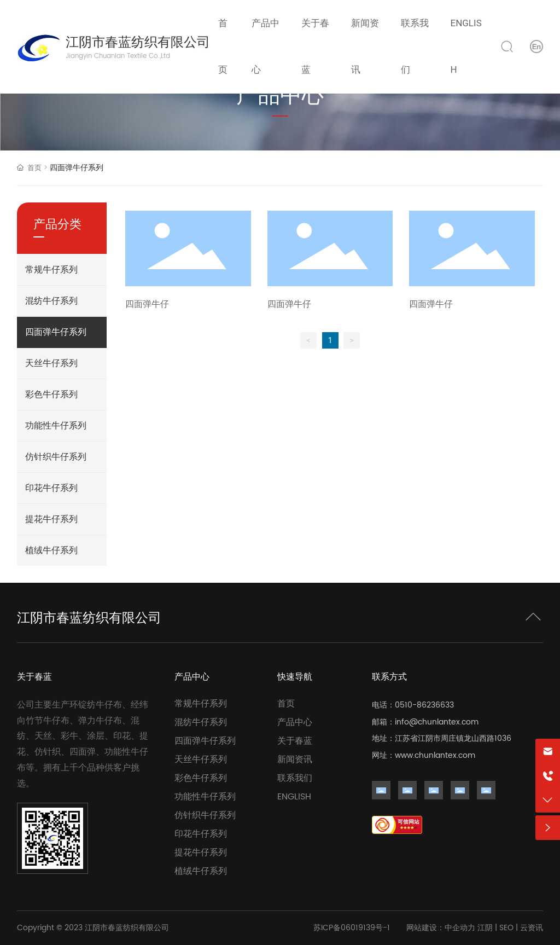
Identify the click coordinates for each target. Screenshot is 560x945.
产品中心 (192, 677)
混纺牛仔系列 (201, 722)
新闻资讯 (295, 760)
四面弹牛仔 (147, 304)
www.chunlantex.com (435, 755)
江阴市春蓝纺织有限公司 (138, 42)
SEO (506, 928)
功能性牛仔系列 (205, 797)
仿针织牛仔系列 (205, 815)
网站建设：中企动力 (441, 928)
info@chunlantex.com (437, 722)
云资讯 (532, 928)
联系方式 (389, 677)
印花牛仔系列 (201, 834)
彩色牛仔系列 (201, 778)
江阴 (485, 928)
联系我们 (295, 778)
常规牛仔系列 (201, 704)
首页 (286, 704)
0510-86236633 (424, 705)
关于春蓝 (34, 677)
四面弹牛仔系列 (205, 741)
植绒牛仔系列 (201, 871)
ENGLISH (294, 797)
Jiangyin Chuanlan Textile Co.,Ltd (118, 56)
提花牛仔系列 (201, 853)
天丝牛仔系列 (201, 760)
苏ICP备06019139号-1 (352, 928)
